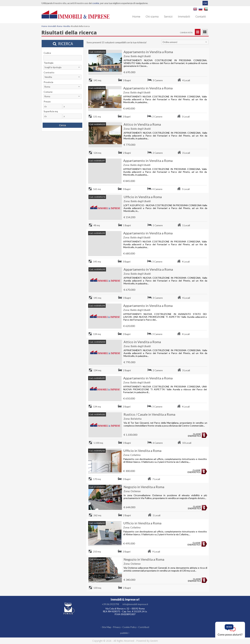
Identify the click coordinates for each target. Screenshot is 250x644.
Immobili (184, 16)
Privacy (117, 627)
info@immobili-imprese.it (135, 604)
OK (205, 3)
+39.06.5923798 (110, 604)
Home (136, 16)
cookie (96, 3)
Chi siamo (152, 16)
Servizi (168, 16)
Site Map (107, 627)
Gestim (154, 641)
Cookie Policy (129, 627)
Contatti (201, 16)
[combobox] (185, 42)
